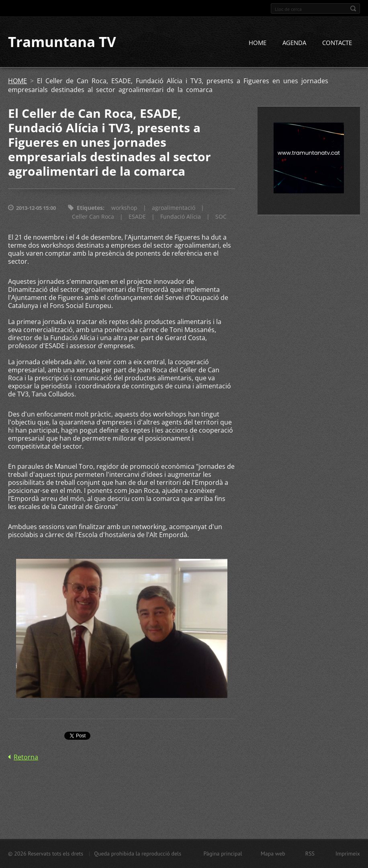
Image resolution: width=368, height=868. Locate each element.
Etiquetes (90, 208)
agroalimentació (174, 208)
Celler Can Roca (93, 217)
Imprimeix (348, 854)
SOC (221, 217)
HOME (258, 43)
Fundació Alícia (181, 217)
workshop (124, 208)
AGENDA (294, 43)
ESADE (137, 217)
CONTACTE (337, 43)
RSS (310, 854)
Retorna (26, 757)
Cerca (353, 8)
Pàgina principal (223, 854)
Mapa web (273, 854)
